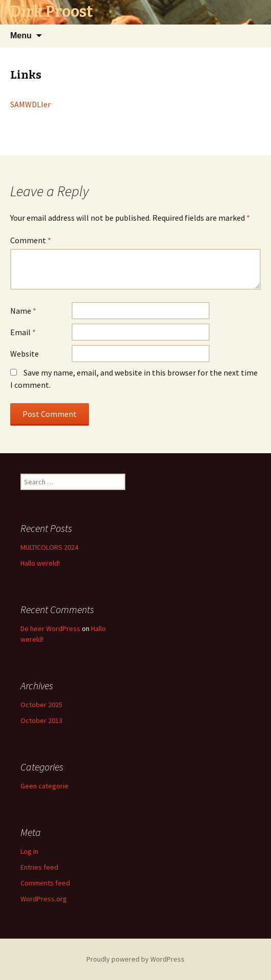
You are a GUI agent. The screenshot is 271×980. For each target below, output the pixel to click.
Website (25, 354)
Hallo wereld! (40, 563)
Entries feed (39, 867)
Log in (29, 851)
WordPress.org (44, 899)
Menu (21, 36)
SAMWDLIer (30, 104)
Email (23, 332)
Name (23, 311)
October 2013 (41, 720)
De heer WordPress (50, 628)
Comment (31, 240)
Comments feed (45, 883)
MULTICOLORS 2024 (49, 547)
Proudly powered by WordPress (135, 959)
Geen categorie (44, 786)
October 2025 (41, 705)
